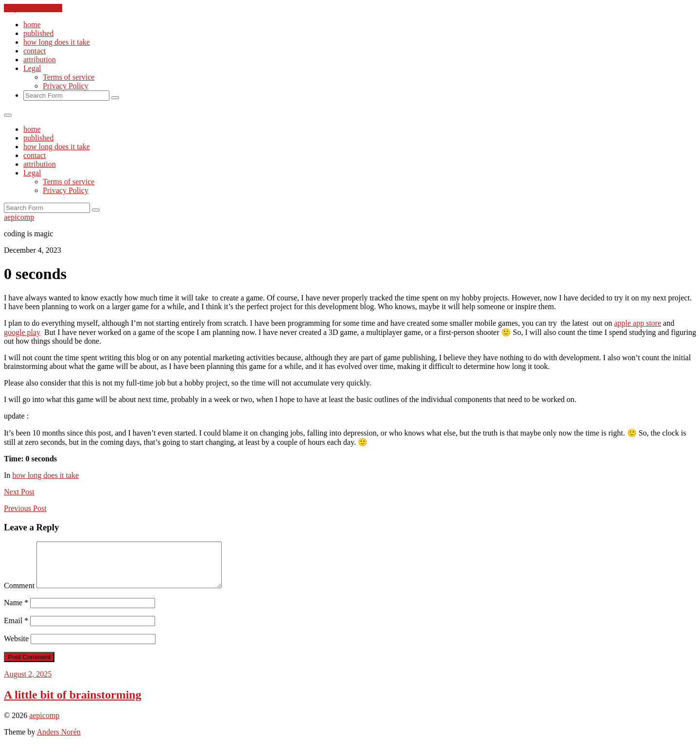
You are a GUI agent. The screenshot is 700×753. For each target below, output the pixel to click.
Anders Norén (59, 741)
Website (16, 647)
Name (16, 611)
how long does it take (57, 42)
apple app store (638, 323)
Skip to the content (33, 8)
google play (22, 332)
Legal (32, 68)
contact (35, 51)
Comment (19, 594)
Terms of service (69, 77)
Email (16, 629)
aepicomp (19, 217)
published (38, 33)
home (32, 25)
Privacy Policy (66, 86)
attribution (40, 60)
